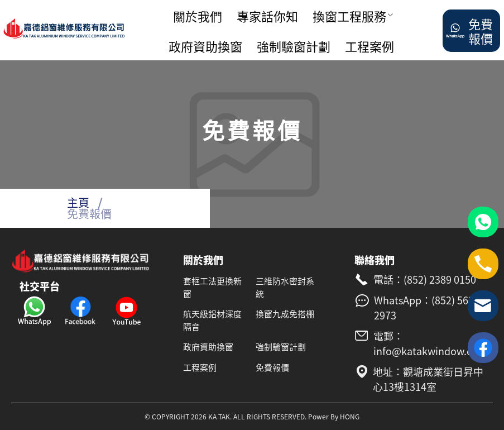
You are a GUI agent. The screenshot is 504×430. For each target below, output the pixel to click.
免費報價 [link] (89, 214)
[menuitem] (200, 16)
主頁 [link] (78, 202)
